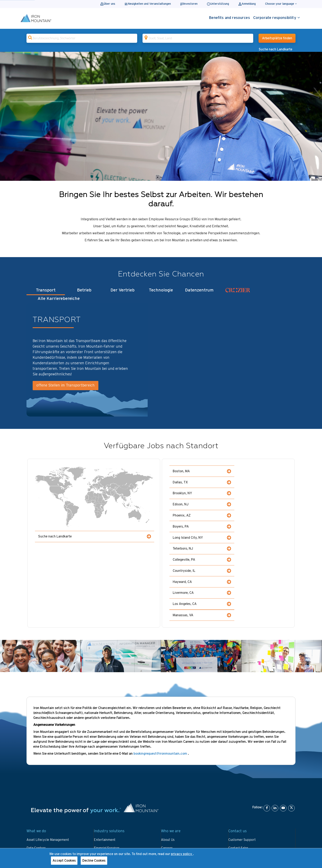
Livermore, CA (258, 525)
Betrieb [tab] (84, 293)
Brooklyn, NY (198, 480)
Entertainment (105, 760)
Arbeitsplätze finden (277, 38)
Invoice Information (243, 785)
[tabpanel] (161, 358)
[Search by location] (198, 38)
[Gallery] (161, 116)
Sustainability (171, 818)
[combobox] (82, 38)
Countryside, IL (258, 513)
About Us (168, 760)
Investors (168, 785)
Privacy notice (87, 845)
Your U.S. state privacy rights (125, 845)
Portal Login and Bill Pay (246, 777)
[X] (291, 729)
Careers (167, 769)
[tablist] (161, 294)
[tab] (238, 294)
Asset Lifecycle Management (48, 760)
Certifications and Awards (179, 777)
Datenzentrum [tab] (199, 293)
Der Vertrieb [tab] (122, 293)
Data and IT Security (41, 777)
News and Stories (174, 802)
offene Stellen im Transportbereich (66, 384)
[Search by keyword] (82, 38)
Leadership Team (174, 793)
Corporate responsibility (277, 18)
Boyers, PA (258, 491)
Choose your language (281, 4)
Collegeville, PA (198, 513)
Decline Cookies (94, 861)
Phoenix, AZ (198, 491)
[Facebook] (267, 729)
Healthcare (102, 802)
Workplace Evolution (41, 802)
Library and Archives (109, 785)
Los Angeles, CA (198, 536)
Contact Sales (238, 769)
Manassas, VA (258, 536)
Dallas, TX (258, 469)
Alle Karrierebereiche (276, 293)
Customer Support (242, 760)
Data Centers (36, 769)
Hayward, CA (198, 525)
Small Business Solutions (111, 810)
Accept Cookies (64, 861)
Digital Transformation (43, 785)
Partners (168, 810)
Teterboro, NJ (258, 502)
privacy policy (182, 854)
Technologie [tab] (161, 293)
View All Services (39, 810)
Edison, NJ (258, 480)
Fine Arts (101, 777)
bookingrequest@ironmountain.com (161, 674)
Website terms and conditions (48, 845)
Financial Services (107, 769)
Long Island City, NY (198, 502)
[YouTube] (283, 729)
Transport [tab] (46, 293)
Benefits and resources (229, 18)
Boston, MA (198, 469)
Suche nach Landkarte (275, 49)
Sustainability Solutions (43, 793)
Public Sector (104, 793)
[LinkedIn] (275, 729)
